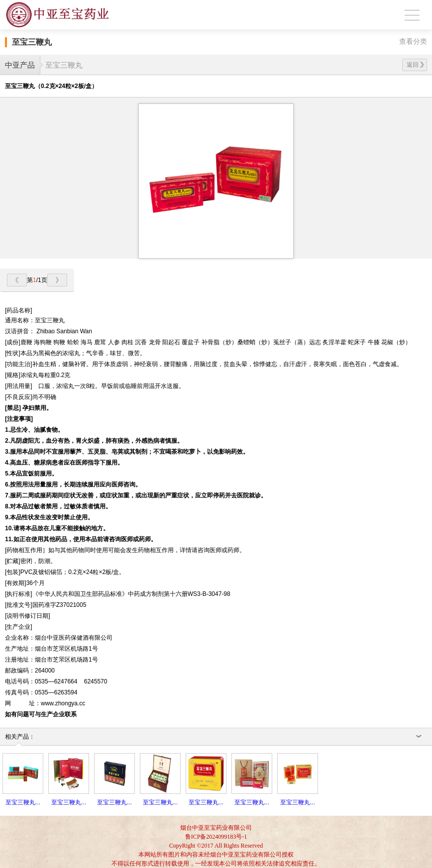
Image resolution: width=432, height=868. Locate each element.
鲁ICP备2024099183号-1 (216, 837)
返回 (415, 65)
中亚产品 (20, 65)
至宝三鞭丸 (64, 65)
